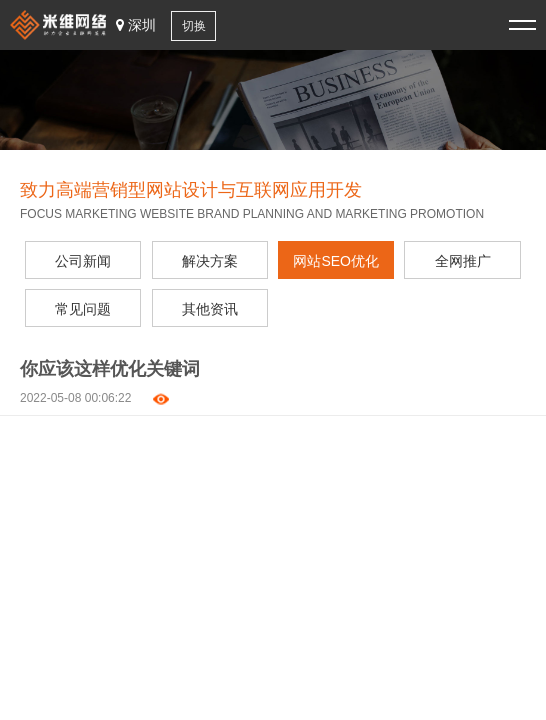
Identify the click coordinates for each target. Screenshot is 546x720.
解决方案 (210, 261)
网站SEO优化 (336, 261)
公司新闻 (83, 261)
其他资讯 (210, 309)
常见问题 (83, 309)
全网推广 (463, 261)
